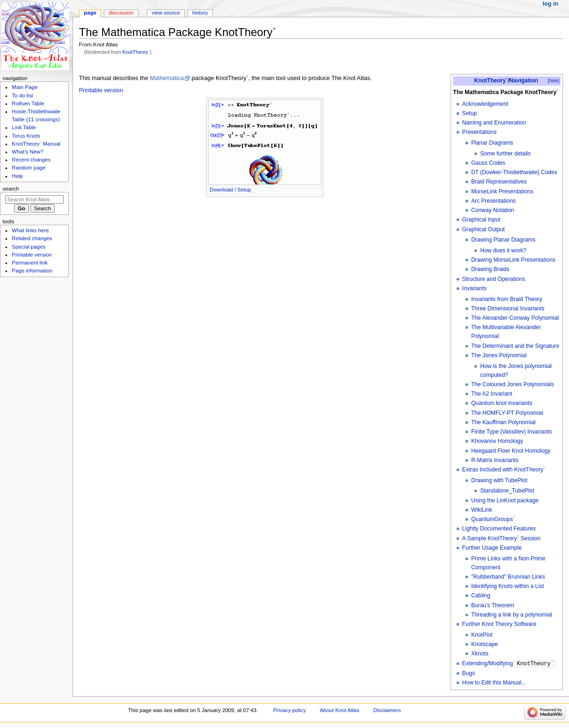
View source (166, 13)
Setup (470, 113)
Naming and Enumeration (494, 123)
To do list (22, 96)
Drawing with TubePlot (499, 480)
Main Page (25, 87)
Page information (32, 271)
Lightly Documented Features (499, 529)
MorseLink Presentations (502, 191)
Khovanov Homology (497, 441)
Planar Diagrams (492, 143)
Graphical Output (484, 229)
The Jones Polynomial (499, 355)
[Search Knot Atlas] (34, 199)
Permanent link (29, 263)
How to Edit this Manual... (494, 683)
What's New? (27, 152)
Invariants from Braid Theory (507, 299)
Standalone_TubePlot (507, 491)
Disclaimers (387, 710)
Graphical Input (481, 220)
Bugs (469, 673)
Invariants (474, 288)
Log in (551, 4)
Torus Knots (26, 136)
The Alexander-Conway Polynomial (515, 318)
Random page (29, 168)
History (200, 13)
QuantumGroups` (493, 519)
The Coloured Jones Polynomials (513, 384)
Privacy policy (290, 710)
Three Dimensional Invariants (508, 309)
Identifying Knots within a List (507, 586)
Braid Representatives (499, 182)
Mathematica (167, 78)
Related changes (32, 238)
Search (11, 189)
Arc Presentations (493, 201)
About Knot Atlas (339, 710)
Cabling (481, 596)
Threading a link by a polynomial (512, 615)
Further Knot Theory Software (499, 624)
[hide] (554, 81)
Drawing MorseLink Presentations (513, 260)
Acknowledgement (485, 104)
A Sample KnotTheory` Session (501, 538)
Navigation (524, 81)
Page (90, 13)
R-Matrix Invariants (495, 460)
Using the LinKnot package (505, 500)
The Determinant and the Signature (515, 346)
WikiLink (482, 510)
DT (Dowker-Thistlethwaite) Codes (514, 172)
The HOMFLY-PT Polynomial (507, 413)
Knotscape (485, 644)
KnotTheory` (136, 52)
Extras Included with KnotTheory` (504, 470)
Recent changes (31, 160)
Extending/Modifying (509, 664)
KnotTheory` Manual (36, 144)
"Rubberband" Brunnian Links (508, 577)
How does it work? (503, 250)
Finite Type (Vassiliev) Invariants (511, 432)
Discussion (121, 13)
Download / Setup (230, 190)
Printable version (101, 90)
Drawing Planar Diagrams (503, 240)
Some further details (505, 154)
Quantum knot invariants (502, 403)
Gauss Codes (488, 163)
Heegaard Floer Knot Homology (511, 451)
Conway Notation (493, 210)
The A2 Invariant (492, 394)
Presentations (480, 132)
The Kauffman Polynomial (503, 422)
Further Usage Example (492, 548)
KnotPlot (482, 635)
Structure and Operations (494, 279)
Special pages (29, 247)
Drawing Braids (490, 269)
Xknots (480, 654)
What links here (30, 230)
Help (17, 176)
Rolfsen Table (28, 103)
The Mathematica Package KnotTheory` (506, 92)
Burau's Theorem (493, 605)
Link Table (24, 127)
